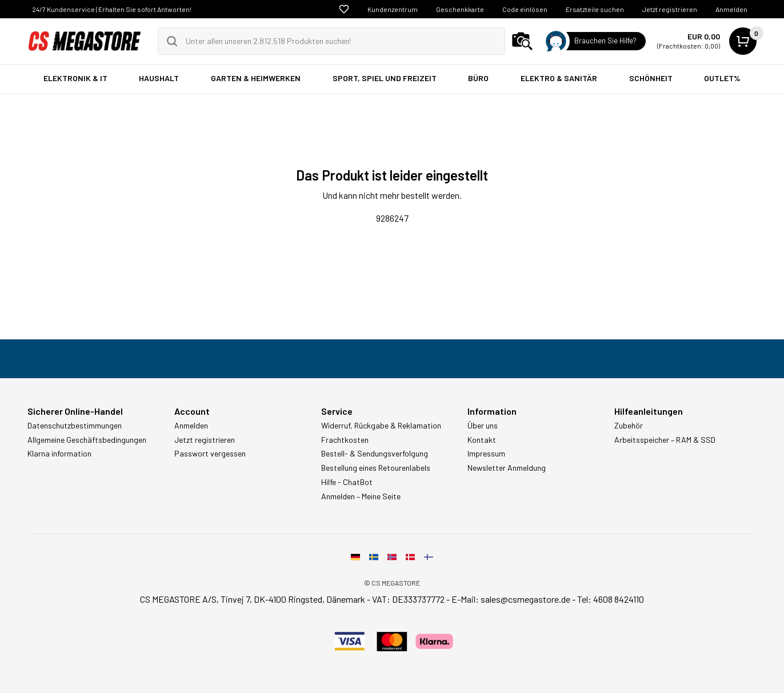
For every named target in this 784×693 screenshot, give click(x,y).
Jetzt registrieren (670, 9)
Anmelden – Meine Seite (361, 496)
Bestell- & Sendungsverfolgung (375, 454)
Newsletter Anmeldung (507, 468)
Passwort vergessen (210, 454)
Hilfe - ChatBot (347, 482)
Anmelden (731, 9)
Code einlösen (525, 9)
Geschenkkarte (460, 9)
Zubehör (629, 426)
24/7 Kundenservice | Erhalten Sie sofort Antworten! (112, 9)
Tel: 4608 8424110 (611, 599)
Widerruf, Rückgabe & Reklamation (381, 426)
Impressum (486, 454)
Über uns (483, 426)
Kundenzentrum (393, 9)
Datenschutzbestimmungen (75, 426)
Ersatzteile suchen (595, 9)
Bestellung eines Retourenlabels (376, 468)
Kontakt (482, 440)
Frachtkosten (345, 440)
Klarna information (59, 454)
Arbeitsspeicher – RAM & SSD (665, 440)
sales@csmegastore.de (525, 599)
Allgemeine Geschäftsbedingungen (87, 440)
